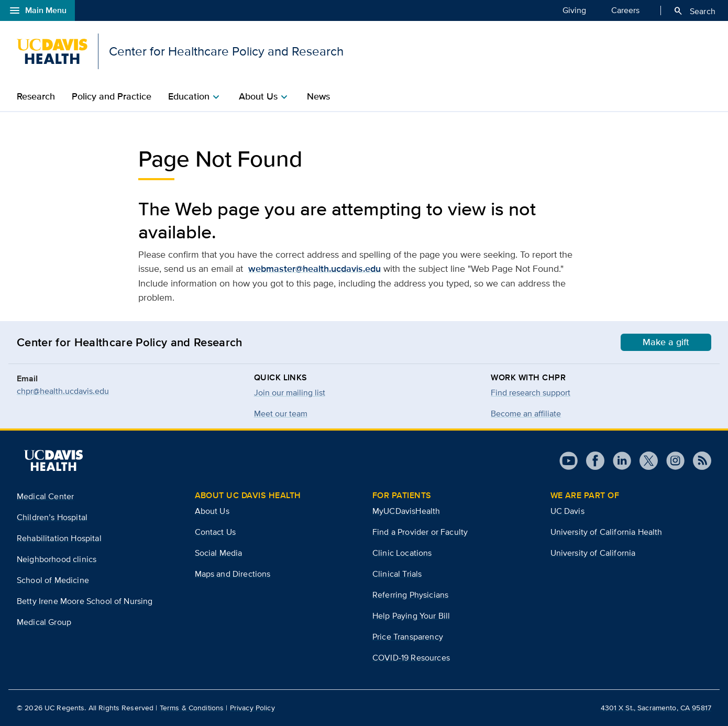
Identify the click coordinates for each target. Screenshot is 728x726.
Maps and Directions (233, 574)
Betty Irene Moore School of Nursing (85, 601)
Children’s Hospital (52, 517)
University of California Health (606, 532)
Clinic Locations (402, 553)
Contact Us (216, 532)
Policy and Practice (112, 96)
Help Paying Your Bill (411, 616)
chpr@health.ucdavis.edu (63, 391)
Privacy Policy (252, 708)
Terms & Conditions (192, 708)
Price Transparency (408, 637)
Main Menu (37, 10)
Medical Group (44, 622)
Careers (625, 10)
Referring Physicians (410, 595)
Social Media (219, 553)
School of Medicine (53, 580)
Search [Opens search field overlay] (694, 11)
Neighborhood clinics (57, 559)
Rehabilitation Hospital (59, 538)
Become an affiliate (526, 414)
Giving (574, 10)
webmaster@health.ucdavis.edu (315, 269)
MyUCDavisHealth (406, 511)
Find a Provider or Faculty (420, 532)
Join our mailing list (290, 393)
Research (36, 96)
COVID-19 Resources (411, 658)
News (318, 96)
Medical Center (45, 496)
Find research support (531, 393)
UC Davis (567, 511)
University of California (593, 553)
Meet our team (281, 414)
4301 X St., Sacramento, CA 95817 (656, 708)
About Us (212, 511)
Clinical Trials (397, 574)
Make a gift (666, 342)
